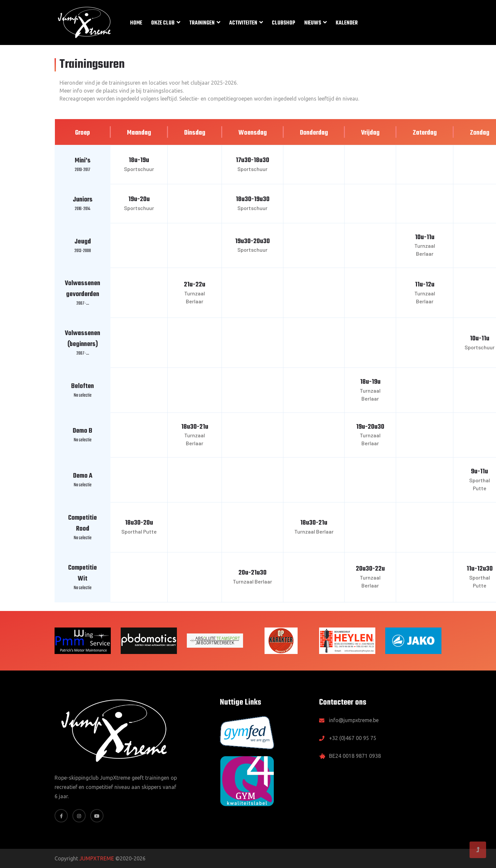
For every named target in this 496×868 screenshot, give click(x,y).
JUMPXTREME (97, 858)
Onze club (163, 23)
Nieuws (313, 23)
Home (136, 23)
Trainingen (202, 23)
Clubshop (284, 23)
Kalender (347, 23)
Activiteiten (243, 23)
